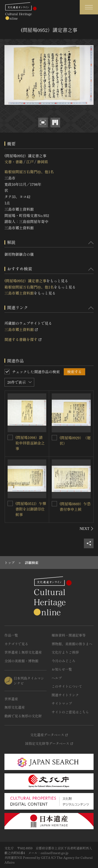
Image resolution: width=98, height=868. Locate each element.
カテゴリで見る (16, 644)
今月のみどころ (64, 661)
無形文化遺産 (15, 707)
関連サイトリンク (65, 695)
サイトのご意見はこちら (70, 712)
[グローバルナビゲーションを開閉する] (89, 7)
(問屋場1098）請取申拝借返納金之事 (30, 443)
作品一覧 (11, 635)
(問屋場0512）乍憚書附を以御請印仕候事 (31, 509)
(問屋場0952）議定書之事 (25, 281)
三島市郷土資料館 (19, 293)
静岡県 (43, 162)
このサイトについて (67, 686)
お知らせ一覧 (62, 669)
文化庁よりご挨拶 (65, 652)
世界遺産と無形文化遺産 (23, 652)
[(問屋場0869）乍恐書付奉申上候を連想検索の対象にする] (54, 504)
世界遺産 (11, 699)
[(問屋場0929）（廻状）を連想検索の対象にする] (54, 438)
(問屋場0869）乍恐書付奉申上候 (75, 506)
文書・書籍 (14, 162)
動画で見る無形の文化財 (23, 716)
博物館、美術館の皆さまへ (72, 644)
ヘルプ (57, 678)
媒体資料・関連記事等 (69, 635)
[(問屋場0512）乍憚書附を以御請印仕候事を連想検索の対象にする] (10, 503)
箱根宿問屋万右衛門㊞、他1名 (29, 172)
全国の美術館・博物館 (21, 661)
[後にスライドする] (87, 529)
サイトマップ (62, 703)
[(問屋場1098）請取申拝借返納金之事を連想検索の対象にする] (10, 437)
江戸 (30, 162)
